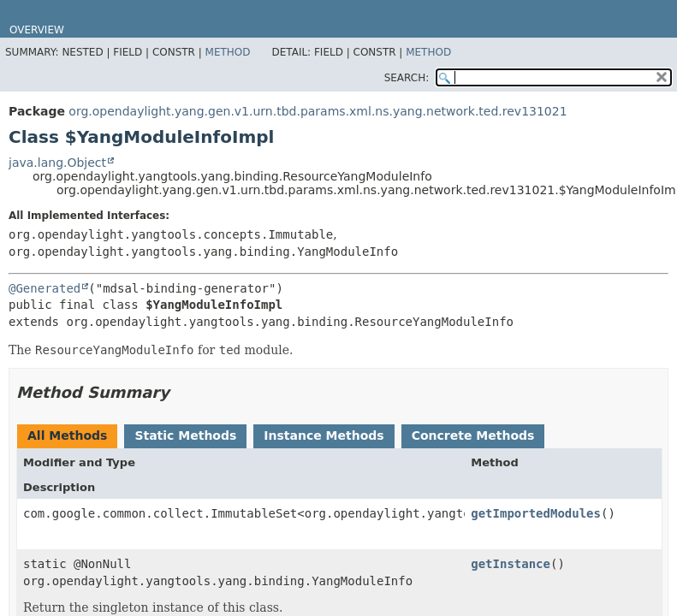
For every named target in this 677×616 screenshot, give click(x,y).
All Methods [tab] (67, 435)
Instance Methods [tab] (324, 435)
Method (228, 52)
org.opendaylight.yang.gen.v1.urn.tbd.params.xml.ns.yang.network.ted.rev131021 (318, 111)
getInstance (511, 564)
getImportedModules (536, 513)
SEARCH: (407, 78)
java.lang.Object (57, 163)
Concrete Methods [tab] (473, 435)
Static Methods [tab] (185, 435)
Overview (37, 30)
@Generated (45, 288)
